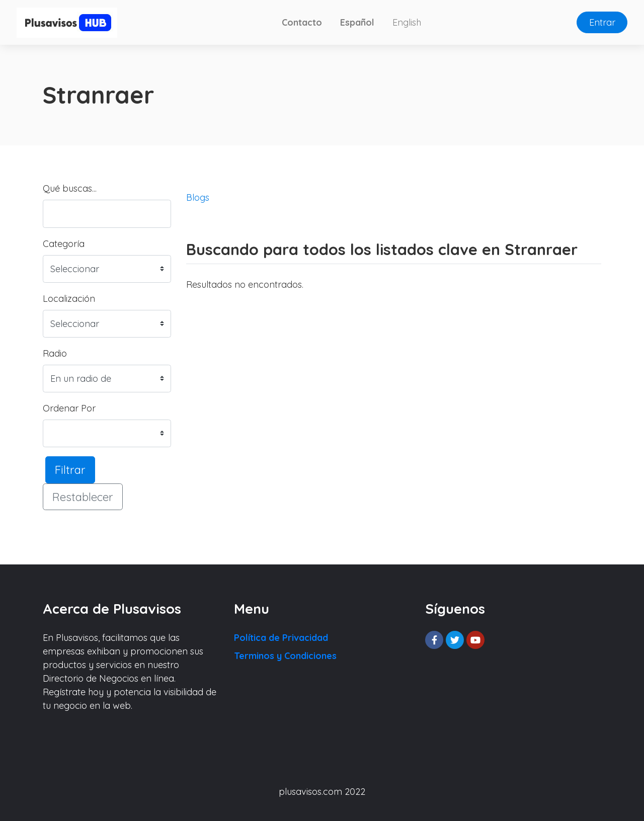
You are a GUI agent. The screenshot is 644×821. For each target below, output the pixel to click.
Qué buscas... (70, 188)
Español (357, 22)
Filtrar (70, 470)
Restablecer (83, 497)
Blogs (198, 197)
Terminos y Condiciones (285, 656)
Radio (55, 353)
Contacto (302, 22)
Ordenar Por (69, 408)
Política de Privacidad (281, 638)
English (407, 22)
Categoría (64, 244)
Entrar (602, 22)
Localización (69, 299)
